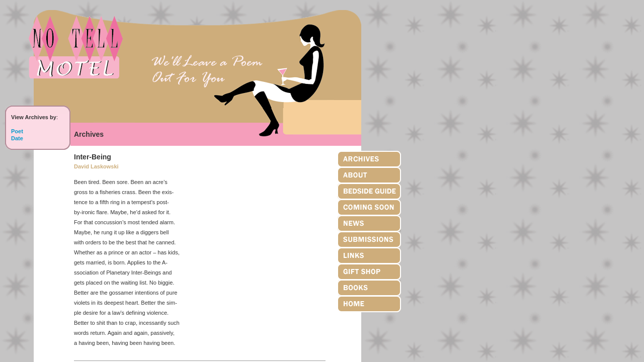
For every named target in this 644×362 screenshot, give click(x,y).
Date (17, 138)
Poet (17, 131)
